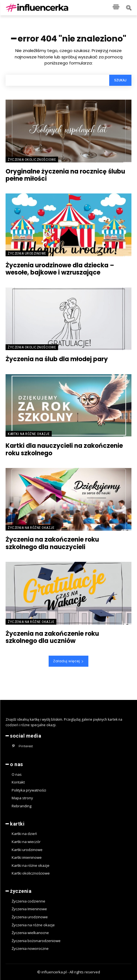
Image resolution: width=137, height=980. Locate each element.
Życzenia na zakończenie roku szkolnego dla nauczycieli (52, 543)
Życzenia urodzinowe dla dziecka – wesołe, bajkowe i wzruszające (60, 269)
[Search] (120, 80)
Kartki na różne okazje (29, 434)
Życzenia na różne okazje (31, 528)
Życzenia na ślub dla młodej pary (57, 359)
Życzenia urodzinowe (27, 253)
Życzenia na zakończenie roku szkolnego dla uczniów (52, 637)
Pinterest (26, 746)
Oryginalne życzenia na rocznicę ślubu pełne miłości (65, 175)
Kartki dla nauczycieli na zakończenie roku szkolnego (64, 449)
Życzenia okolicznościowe (32, 160)
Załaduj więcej (68, 661)
